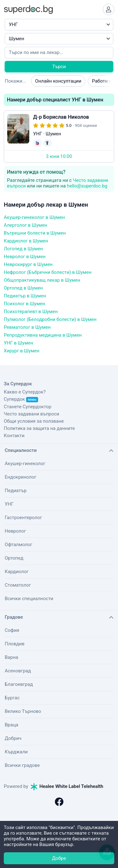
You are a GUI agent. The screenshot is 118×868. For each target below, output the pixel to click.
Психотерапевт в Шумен (31, 312)
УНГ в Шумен (18, 343)
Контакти (14, 436)
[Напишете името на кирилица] (59, 53)
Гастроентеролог (23, 518)
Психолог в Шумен (24, 304)
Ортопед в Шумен (23, 288)
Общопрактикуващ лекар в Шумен (42, 280)
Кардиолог (17, 572)
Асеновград (18, 671)
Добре (59, 858)
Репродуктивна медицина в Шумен (43, 335)
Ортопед (14, 558)
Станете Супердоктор (28, 407)
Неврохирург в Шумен (28, 264)
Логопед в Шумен (23, 249)
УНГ (9, 504)
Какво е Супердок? (25, 392)
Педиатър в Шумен (25, 296)
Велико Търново (23, 711)
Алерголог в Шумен (25, 225)
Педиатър (16, 491)
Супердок (21, 399)
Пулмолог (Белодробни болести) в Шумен (50, 319)
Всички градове (22, 765)
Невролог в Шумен (25, 257)
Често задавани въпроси (31, 414)
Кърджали (16, 752)
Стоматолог (18, 585)
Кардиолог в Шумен (26, 241)
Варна (11, 657)
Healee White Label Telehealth (67, 786)
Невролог (15, 531)
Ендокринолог (21, 477)
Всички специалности (29, 599)
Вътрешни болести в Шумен (35, 233)
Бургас (12, 698)
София (12, 630)
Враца (11, 725)
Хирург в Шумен (22, 351)
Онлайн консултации (58, 81)
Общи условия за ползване (34, 421)
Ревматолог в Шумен (27, 327)
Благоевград (19, 684)
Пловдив (15, 644)
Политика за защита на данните (39, 428)
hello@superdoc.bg (87, 186)
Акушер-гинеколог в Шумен (34, 217)
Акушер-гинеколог (25, 464)
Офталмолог (19, 545)
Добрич (13, 738)
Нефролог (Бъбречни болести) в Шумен (48, 272)
